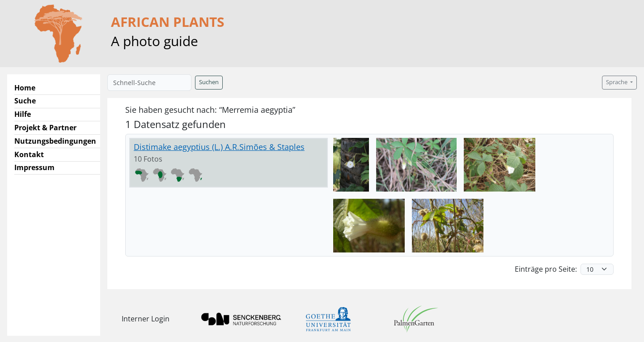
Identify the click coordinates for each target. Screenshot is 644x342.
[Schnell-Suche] (149, 83)
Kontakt (29, 154)
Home (25, 88)
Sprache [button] (617, 82)
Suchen (209, 82)
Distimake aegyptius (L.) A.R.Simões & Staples (219, 147)
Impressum (34, 167)
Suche (25, 101)
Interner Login (146, 319)
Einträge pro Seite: (546, 269)
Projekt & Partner (45, 128)
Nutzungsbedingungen (55, 141)
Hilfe (23, 114)
